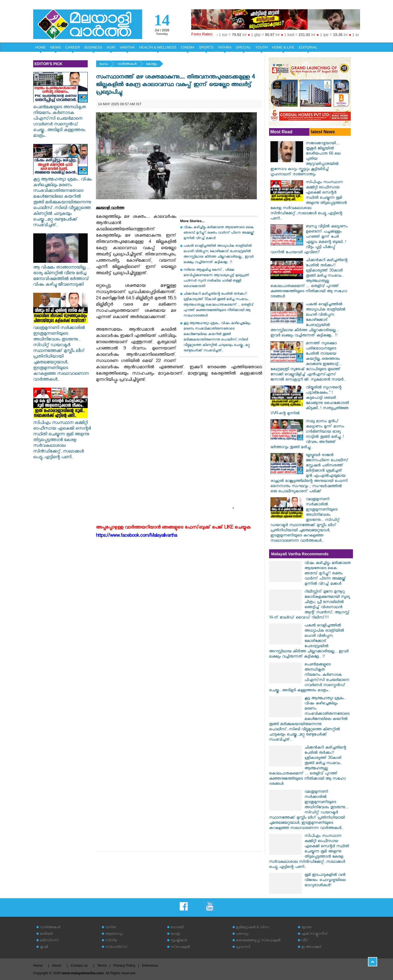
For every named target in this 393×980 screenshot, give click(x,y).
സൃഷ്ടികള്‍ (179, 941)
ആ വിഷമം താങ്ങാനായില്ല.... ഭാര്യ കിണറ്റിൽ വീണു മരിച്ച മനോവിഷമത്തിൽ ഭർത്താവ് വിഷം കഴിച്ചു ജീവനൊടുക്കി (61, 274)
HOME (41, 47)
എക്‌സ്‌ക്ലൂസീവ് (314, 934)
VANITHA (127, 47)
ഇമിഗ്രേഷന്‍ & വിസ (252, 928)
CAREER (73, 47)
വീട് (305, 941)
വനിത (111, 928)
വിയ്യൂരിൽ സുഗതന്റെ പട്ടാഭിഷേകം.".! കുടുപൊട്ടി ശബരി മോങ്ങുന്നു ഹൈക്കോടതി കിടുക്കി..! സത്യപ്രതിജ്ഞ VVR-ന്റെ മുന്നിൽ (310, 401)
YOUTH (261, 47)
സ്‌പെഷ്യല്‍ (180, 947)
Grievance (150, 965)
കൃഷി (44, 947)
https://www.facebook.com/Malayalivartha (136, 536)
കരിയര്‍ (46, 934)
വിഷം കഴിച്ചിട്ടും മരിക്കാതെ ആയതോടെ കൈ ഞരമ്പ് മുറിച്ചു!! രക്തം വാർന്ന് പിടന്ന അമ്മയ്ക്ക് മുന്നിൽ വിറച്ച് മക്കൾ (219, 233)
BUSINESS (93, 47)
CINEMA (188, 47)
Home (38, 965)
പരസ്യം (242, 934)
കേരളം (152, 64)
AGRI (111, 47)
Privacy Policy (124, 965)
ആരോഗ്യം (114, 934)
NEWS (56, 47)
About (57, 965)
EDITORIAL (308, 47)
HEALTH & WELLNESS (158, 47)
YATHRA (225, 47)
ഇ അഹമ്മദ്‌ (311, 947)
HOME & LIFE (283, 47)
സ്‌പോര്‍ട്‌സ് (116, 947)
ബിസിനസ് (49, 941)
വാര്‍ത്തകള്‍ (127, 64)
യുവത (306, 928)
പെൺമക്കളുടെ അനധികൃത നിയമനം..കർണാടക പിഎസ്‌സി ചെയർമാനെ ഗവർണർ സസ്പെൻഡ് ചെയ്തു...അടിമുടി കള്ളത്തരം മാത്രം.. (60, 119)
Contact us (79, 965)
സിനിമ (111, 941)
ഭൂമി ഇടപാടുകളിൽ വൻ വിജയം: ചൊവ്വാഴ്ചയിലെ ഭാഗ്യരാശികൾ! (325, 881)
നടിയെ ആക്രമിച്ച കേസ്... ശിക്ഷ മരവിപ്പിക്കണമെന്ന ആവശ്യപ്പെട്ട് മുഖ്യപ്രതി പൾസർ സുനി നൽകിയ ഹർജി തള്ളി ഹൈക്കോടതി (216, 278)
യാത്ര (175, 934)
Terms (102, 965)
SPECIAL (243, 47)
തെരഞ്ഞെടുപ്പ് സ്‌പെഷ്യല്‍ (258, 941)
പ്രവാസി (243, 947)
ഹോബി (177, 928)
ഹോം (104, 64)
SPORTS (206, 47)
